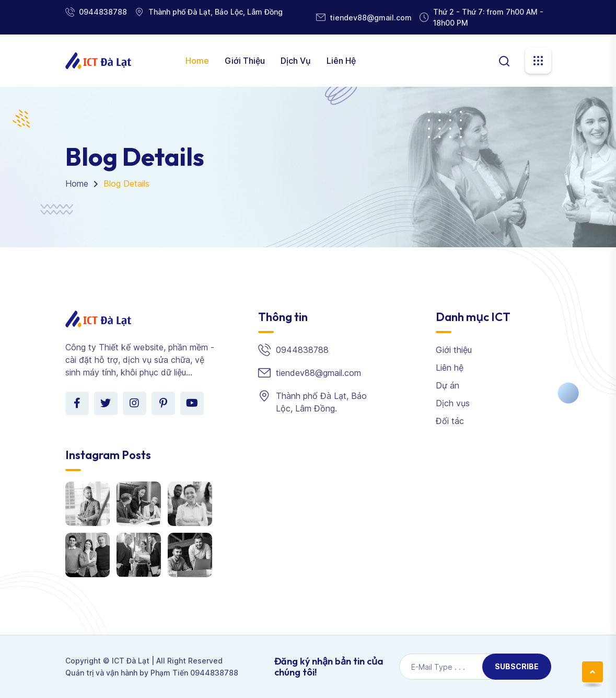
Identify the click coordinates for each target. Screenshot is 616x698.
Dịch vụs (453, 403)
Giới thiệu (245, 61)
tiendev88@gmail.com (371, 18)
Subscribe (517, 666)
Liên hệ (341, 61)
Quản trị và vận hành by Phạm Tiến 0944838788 (152, 673)
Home (197, 61)
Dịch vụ (296, 61)
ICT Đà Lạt (131, 661)
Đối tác (450, 421)
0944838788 (103, 12)
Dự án (448, 385)
